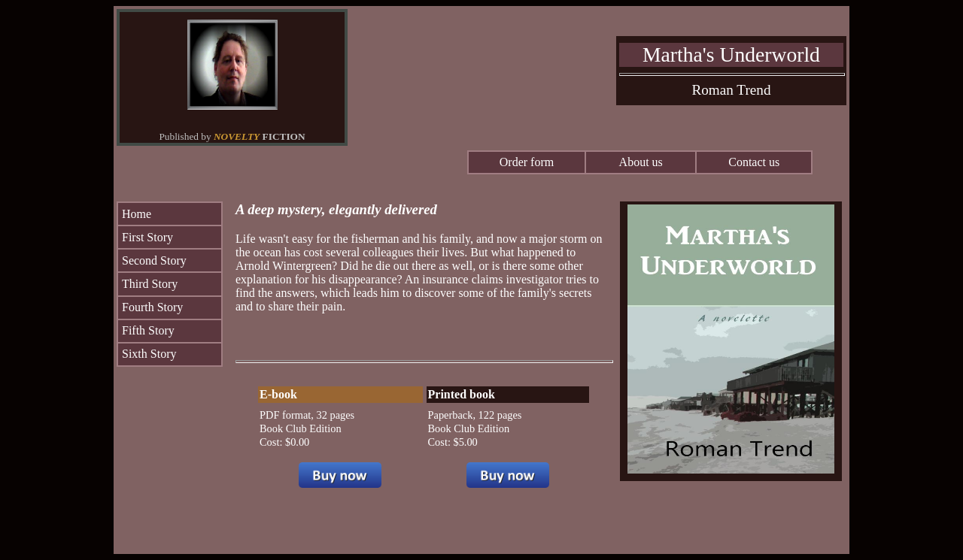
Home (137, 214)
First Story (147, 237)
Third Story (150, 284)
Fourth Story (152, 307)
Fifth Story (148, 330)
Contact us (754, 162)
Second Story (154, 260)
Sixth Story (149, 354)
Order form (527, 162)
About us (641, 162)
